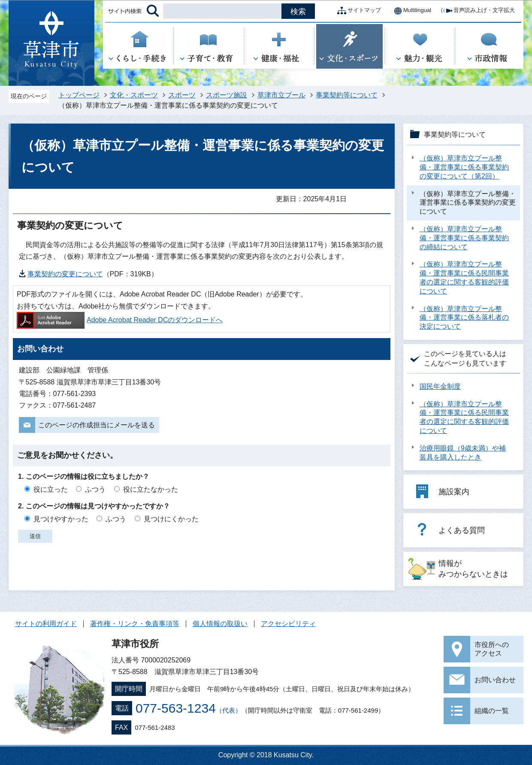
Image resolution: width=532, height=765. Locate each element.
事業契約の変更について (65, 274)
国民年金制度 (440, 386)
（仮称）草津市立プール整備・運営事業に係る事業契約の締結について (464, 238)
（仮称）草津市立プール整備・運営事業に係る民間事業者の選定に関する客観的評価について (464, 277)
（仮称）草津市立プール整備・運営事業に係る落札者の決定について (464, 318)
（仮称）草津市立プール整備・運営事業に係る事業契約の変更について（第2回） (464, 167)
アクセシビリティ (288, 624)
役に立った (51, 489)
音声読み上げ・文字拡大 (477, 11)
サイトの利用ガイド (46, 624)
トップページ (79, 95)
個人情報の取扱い (220, 624)
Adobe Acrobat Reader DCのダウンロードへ (120, 320)
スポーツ (182, 95)
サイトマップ (357, 11)
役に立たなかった (151, 489)
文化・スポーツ (134, 95)
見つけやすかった (61, 519)
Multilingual (410, 11)
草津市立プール (281, 95)
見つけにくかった (171, 519)
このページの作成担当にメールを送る (97, 425)
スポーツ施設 (227, 95)
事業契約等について (347, 95)
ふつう (95, 489)
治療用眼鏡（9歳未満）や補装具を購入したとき (463, 453)
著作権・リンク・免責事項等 (135, 624)
